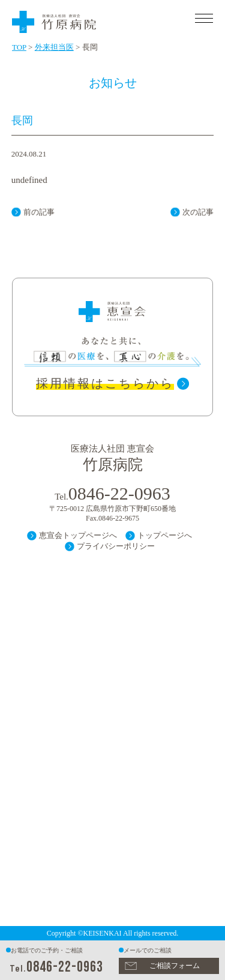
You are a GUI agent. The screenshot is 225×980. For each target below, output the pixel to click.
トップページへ (165, 535)
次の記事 (198, 212)
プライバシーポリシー (116, 546)
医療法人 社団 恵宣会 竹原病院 (90, 20)
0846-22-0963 (65, 967)
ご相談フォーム (175, 966)
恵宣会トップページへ (78, 535)
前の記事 (39, 212)
